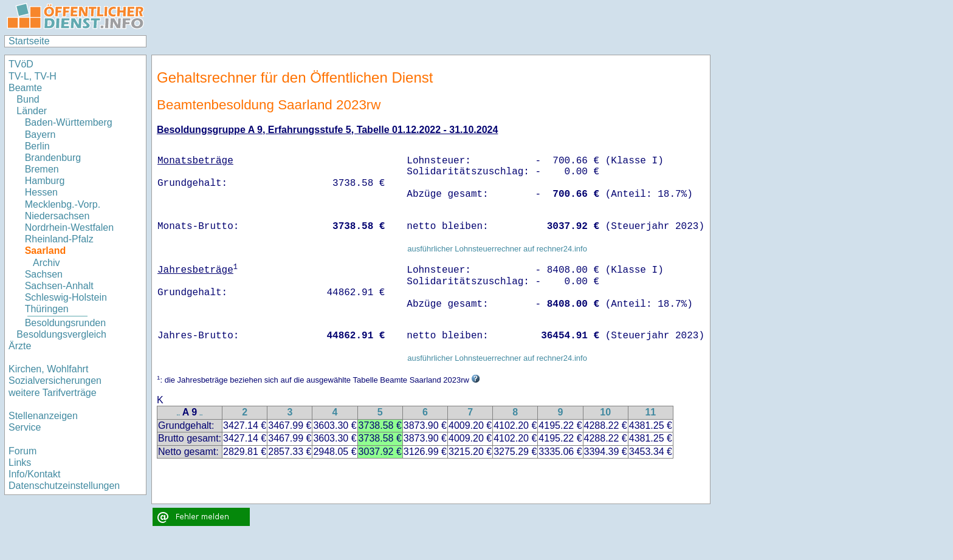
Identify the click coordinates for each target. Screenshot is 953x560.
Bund (28, 99)
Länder (32, 111)
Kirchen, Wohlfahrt (48, 369)
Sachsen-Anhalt (59, 286)
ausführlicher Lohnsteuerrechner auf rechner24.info (497, 249)
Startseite (29, 41)
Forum (22, 451)
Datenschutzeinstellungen (64, 486)
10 (605, 412)
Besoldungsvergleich (61, 334)
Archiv (46, 263)
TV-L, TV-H (33, 76)
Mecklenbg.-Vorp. (63, 204)
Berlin (37, 146)
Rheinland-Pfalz (59, 239)
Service (25, 427)
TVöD (21, 64)
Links (20, 463)
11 (650, 412)
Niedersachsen (57, 216)
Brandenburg (53, 158)
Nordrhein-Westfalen (69, 227)
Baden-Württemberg (69, 122)
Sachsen (44, 274)
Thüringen (47, 309)
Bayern (40, 135)
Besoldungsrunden (65, 323)
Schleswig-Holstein (66, 297)
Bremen (42, 169)
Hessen (41, 192)
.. (179, 413)
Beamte (25, 88)
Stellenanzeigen (43, 416)
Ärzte (20, 346)
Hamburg (45, 181)
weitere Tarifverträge (53, 393)
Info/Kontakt (34, 474)
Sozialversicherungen (55, 381)
